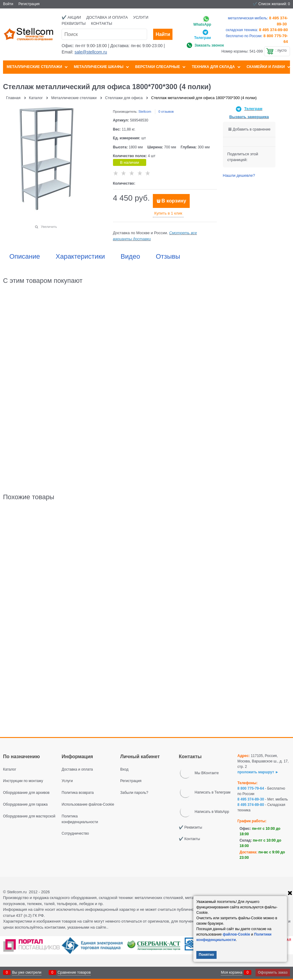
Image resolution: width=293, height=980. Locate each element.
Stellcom (145, 112)
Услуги (141, 17)
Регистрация (29, 4)
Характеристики (80, 257)
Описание (25, 257)
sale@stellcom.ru (91, 52)
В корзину (174, 201)
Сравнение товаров (74, 972)
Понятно (206, 955)
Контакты (101, 23)
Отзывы (168, 257)
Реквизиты (74, 23)
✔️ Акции (71, 17)
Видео (130, 257)
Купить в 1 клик (168, 213)
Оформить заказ (273, 972)
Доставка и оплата (107, 17)
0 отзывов (166, 112)
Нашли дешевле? (239, 175)
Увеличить (49, 227)
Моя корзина (232, 972)
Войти (8, 4)
